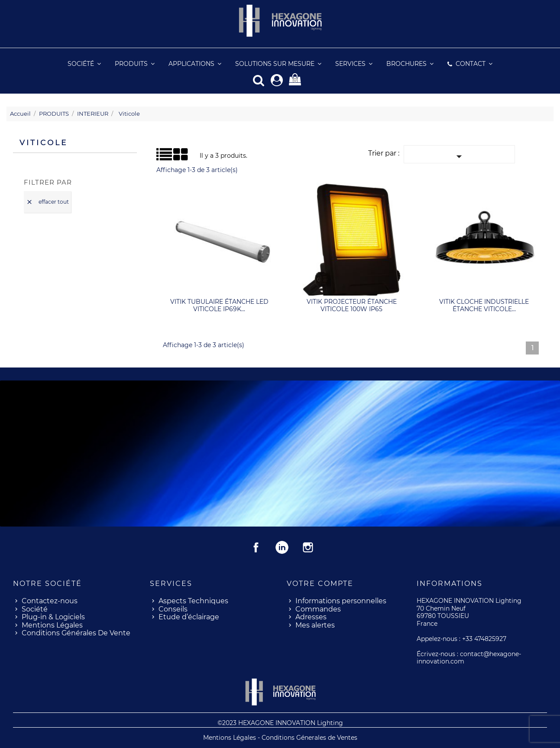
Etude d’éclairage (189, 616)
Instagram (308, 547)
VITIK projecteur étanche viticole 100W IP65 (352, 305)
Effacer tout (47, 202)
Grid (167, 154)
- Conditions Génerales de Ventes (308, 737)
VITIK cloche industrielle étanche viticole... (484, 305)
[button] (353, 64)
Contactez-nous (50, 600)
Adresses (311, 616)
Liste (160, 157)
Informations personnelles (341, 600)
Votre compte (320, 583)
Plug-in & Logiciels (53, 616)
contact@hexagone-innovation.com (469, 657)
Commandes (318, 609)
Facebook (256, 547)
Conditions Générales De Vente (76, 633)
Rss (282, 547)
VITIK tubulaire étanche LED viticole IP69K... (219, 305)
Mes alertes (315, 625)
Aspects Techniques (193, 600)
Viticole (44, 142)
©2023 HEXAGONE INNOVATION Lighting (280, 722)
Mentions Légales (52, 625)
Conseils (173, 609)
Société (35, 609)
